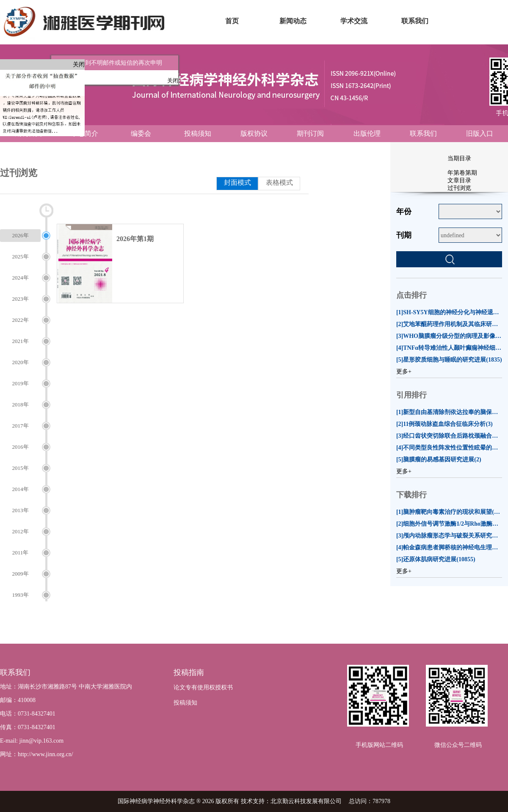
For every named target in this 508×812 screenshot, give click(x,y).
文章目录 (459, 180)
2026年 (21, 235)
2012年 (21, 531)
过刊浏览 (459, 188)
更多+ (404, 372)
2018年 (21, 405)
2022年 (21, 320)
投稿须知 (198, 133)
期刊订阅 (310, 133)
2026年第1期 (135, 239)
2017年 (21, 426)
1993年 (21, 595)
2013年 (21, 510)
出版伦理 (367, 133)
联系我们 (423, 133)
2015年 (21, 468)
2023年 (21, 299)
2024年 (21, 278)
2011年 (21, 553)
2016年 (21, 447)
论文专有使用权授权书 (203, 687)
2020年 (21, 362)
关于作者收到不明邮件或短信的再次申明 (105, 59)
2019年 (21, 383)
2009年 (21, 574)
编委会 (141, 133)
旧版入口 (480, 133)
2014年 (21, 489)
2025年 (21, 256)
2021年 (21, 341)
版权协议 (254, 133)
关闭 (79, 64)
